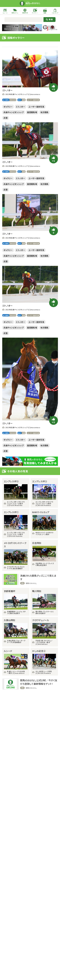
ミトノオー (23, 107)
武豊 (25, 100)
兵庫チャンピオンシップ (16, 113)
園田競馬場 (37, 113)
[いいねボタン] (54, 87)
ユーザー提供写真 (36, 100)
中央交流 (14, 100)
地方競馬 (6, 100)
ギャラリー (9, 107)
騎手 (21, 100)
